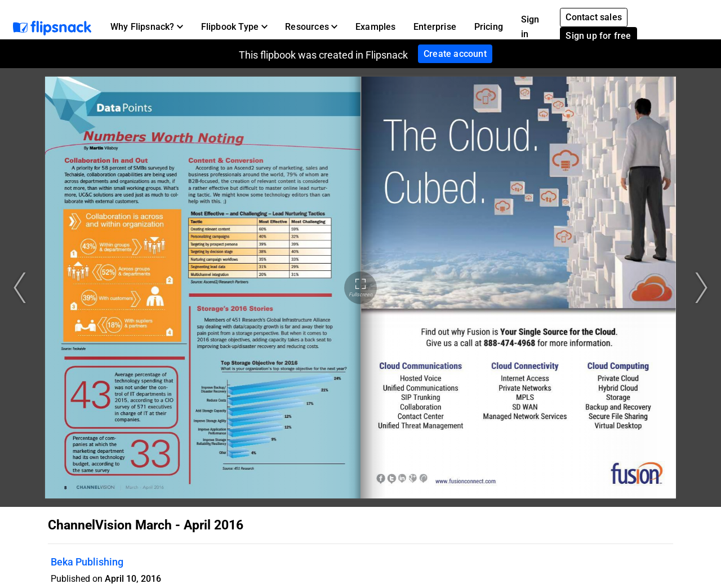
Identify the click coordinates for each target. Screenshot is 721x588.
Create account (455, 54)
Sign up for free (598, 36)
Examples (376, 27)
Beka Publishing (87, 562)
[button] (147, 27)
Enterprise (435, 27)
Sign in (530, 27)
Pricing (489, 27)
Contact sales (594, 17)
